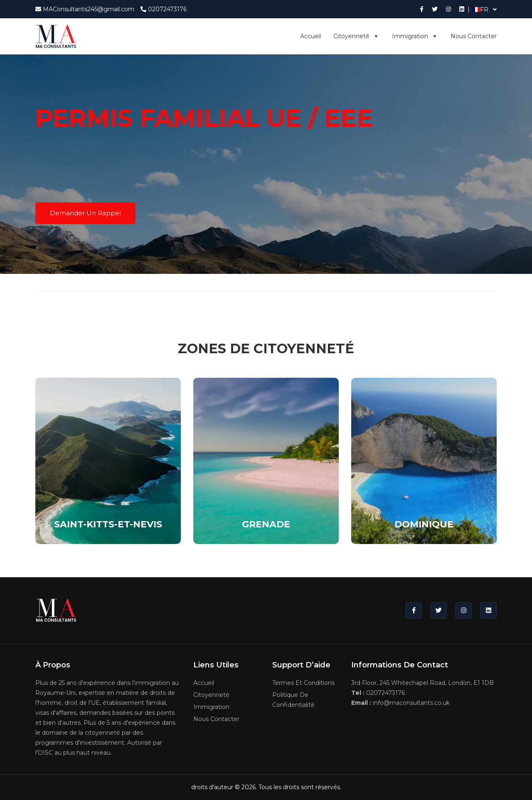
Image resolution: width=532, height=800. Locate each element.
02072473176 (164, 9)
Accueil (310, 36)
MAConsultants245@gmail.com (85, 9)
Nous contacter (474, 36)
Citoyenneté (356, 36)
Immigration (415, 36)
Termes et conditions (303, 683)
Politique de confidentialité (293, 700)
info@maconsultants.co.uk (400, 703)
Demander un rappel (85, 213)
